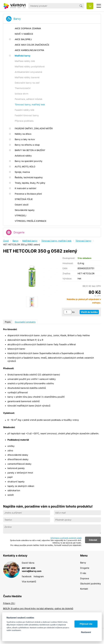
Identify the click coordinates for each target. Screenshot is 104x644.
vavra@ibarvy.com (32, 571)
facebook (27, 576)
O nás (83, 573)
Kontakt (84, 589)
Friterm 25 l (9, 603)
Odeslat (93, 540)
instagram (39, 576)
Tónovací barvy (83, 241)
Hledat (81, 6)
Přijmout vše (86, 624)
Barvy (17, 19)
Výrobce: (67, 279)
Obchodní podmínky (91, 584)
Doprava (85, 578)
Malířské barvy (30, 241)
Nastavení (86, 632)
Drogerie (19, 232)
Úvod (6, 241)
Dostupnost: (69, 258)
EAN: (65, 268)
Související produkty (25, 322)
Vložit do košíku (89, 312)
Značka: (67, 273)
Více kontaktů (29, 582)
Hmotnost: (68, 263)
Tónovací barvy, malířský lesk (56, 241)
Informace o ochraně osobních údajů (66, 538)
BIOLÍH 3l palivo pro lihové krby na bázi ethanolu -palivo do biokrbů (38, 608)
